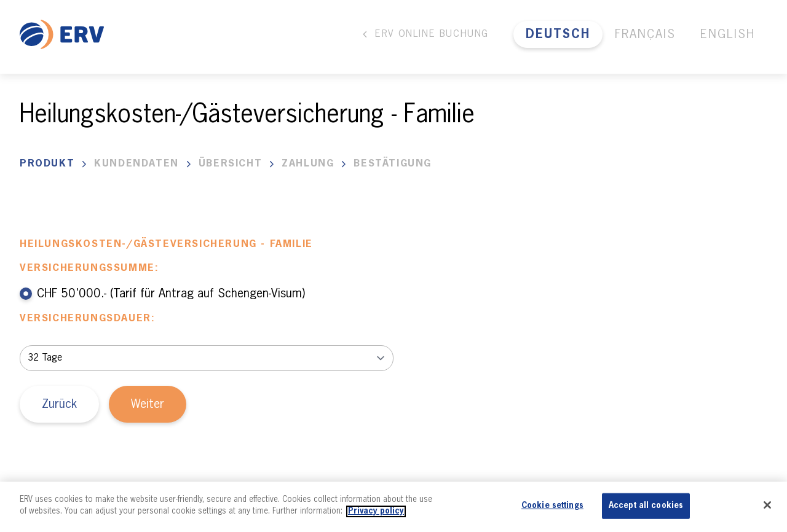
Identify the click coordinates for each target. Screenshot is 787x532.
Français (645, 34)
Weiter (148, 404)
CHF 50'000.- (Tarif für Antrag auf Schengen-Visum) (162, 294)
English (728, 34)
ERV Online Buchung (425, 34)
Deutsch (558, 34)
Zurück (59, 404)
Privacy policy (376, 511)
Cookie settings (552, 506)
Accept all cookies (646, 506)
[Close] (767, 505)
